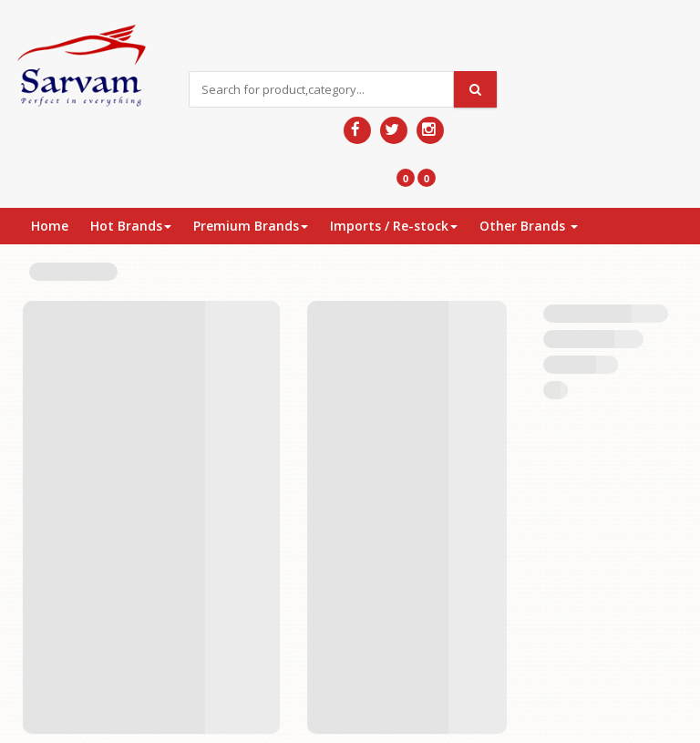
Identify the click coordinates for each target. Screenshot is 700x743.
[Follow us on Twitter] (394, 130)
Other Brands (529, 226)
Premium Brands (251, 226)
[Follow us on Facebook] (357, 130)
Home (50, 226)
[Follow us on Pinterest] (430, 130)
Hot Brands (131, 226)
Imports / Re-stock (394, 226)
